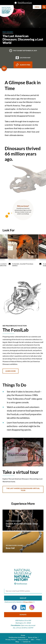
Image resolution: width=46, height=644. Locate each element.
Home (23, 635)
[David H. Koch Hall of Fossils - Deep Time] (23, 520)
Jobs (32, 640)
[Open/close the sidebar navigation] (4, 68)
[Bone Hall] (23, 542)
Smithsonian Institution (17, 637)
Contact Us (27, 642)
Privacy (29, 602)
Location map (23, 58)
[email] (23, 591)
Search (44, 7)
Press (38, 640)
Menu (37, 7)
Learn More (11, 371)
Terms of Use (33, 637)
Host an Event (23, 640)
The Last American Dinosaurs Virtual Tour (23, 489)
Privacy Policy (11, 640)
